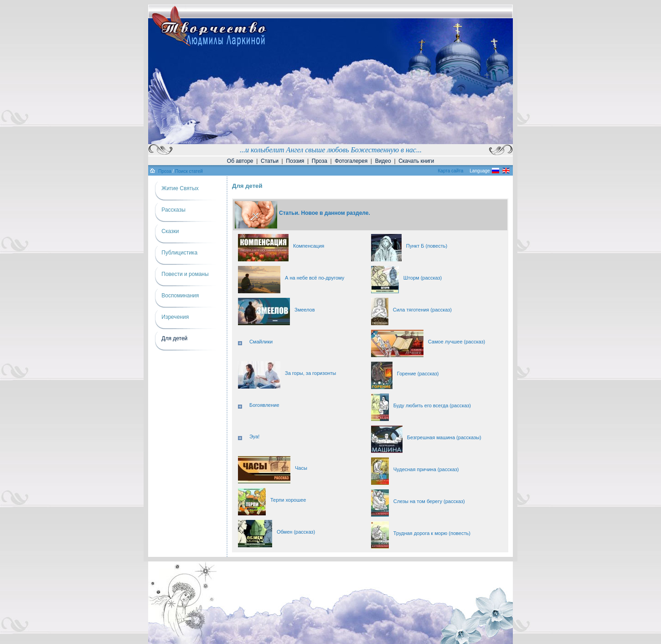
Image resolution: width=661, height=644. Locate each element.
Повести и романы (185, 274)
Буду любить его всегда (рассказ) (432, 405)
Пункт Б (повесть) (427, 246)
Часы (301, 468)
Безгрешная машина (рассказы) (444, 437)
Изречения (175, 317)
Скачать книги (416, 161)
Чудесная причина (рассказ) (426, 469)
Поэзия (295, 161)
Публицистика (179, 253)
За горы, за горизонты (310, 373)
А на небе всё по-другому (315, 278)
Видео (383, 161)
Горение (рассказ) (418, 374)
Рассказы (173, 210)
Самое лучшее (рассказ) (457, 342)
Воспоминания (180, 296)
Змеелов (305, 310)
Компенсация (309, 246)
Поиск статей (189, 171)
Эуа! (254, 436)
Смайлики (261, 342)
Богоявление (264, 405)
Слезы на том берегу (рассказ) (429, 501)
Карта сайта (451, 171)
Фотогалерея (351, 161)
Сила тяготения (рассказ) (422, 310)
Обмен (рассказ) (296, 532)
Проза (320, 161)
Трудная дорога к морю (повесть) (432, 533)
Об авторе (240, 161)
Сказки (170, 231)
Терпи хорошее (288, 500)
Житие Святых (180, 188)
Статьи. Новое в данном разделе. (325, 213)
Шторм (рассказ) (423, 278)
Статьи (270, 161)
